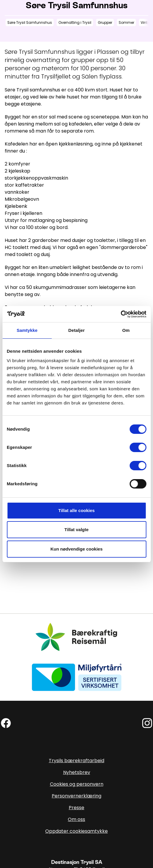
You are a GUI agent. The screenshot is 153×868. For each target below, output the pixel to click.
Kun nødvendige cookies (77, 549)
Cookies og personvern (77, 784)
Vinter (146, 22)
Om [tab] (126, 330)
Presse (76, 808)
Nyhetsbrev (77, 772)
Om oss (76, 819)
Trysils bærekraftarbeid (76, 761)
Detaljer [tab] (77, 330)
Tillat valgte (76, 530)
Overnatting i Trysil (75, 22)
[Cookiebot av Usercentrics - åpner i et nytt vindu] (121, 314)
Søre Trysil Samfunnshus (30, 22)
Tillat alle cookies (77, 510)
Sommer (126, 22)
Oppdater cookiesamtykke (76, 831)
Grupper (105, 22)
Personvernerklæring (76, 796)
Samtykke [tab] (27, 330)
